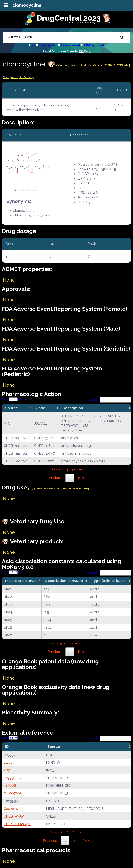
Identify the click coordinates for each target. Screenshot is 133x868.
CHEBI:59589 (14, 816)
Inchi (22, 190)
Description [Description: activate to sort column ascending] (73, 408)
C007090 (11, 809)
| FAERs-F (109, 65)
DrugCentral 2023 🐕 (74, 18)
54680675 (12, 786)
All (34, 45)
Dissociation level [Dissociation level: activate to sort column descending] (21, 581)
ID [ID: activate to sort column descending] (7, 746)
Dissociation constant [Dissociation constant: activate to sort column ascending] (64, 581)
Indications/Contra (90, 65)
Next (82, 478)
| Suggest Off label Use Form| (44, 489)
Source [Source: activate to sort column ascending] (54, 746)
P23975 (85, 51)
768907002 (13, 793)
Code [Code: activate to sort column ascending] (41, 408)
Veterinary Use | (66, 65)
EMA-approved (70, 45)
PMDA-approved (94, 45)
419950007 (13, 778)
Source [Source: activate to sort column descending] (12, 408)
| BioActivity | (26, 77)
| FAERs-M (123, 65)
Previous (55, 478)
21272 (8, 762)
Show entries (15, 399)
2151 (7, 770)
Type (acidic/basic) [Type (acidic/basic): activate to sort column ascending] (109, 581)
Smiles (32, 190)
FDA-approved (48, 45)
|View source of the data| (75, 489)
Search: (110, 400)
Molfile (12, 190)
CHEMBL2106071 (17, 824)
